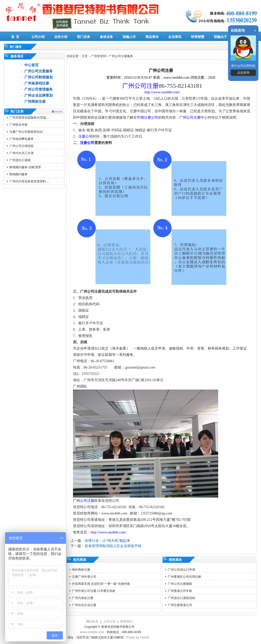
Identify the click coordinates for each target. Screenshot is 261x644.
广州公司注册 (140, 86)
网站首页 (92, 621)
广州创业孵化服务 (22, 139)
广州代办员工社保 (22, 153)
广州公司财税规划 (39, 77)
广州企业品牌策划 (39, 95)
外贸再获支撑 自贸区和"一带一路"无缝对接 (101, 584)
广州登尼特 (99, 56)
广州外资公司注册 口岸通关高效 (94, 591)
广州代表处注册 (83, 598)
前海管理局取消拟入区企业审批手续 (113, 546)
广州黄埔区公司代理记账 (184, 577)
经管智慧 (198, 37)
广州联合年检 (18, 125)
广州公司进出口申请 (181, 570)
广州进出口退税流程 (181, 598)
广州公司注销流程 (22, 146)
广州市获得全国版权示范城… (29, 118)
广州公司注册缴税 (180, 584)
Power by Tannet (138, 637)
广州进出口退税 (20, 160)
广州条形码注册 (37, 83)
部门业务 (84, 37)
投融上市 (129, 37)
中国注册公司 (147, 117)
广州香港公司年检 (180, 591)
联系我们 (126, 621)
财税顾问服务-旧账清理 (25, 167)
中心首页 (31, 65)
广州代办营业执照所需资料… (29, 181)
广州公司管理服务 (39, 89)
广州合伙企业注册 (84, 605)
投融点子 (220, 37)
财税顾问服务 (18, 174)
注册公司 (85, 136)
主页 (85, 56)
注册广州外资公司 (84, 577)
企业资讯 (175, 37)
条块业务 (106, 37)
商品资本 (152, 37)
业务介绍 (61, 37)
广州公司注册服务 (39, 71)
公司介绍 (38, 37)
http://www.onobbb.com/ (162, 92)
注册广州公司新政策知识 (26, 132)
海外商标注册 (81, 570)
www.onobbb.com (92, 632)
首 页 (15, 37)
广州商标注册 (35, 102)
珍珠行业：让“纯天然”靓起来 (107, 541)
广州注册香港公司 (180, 605)
